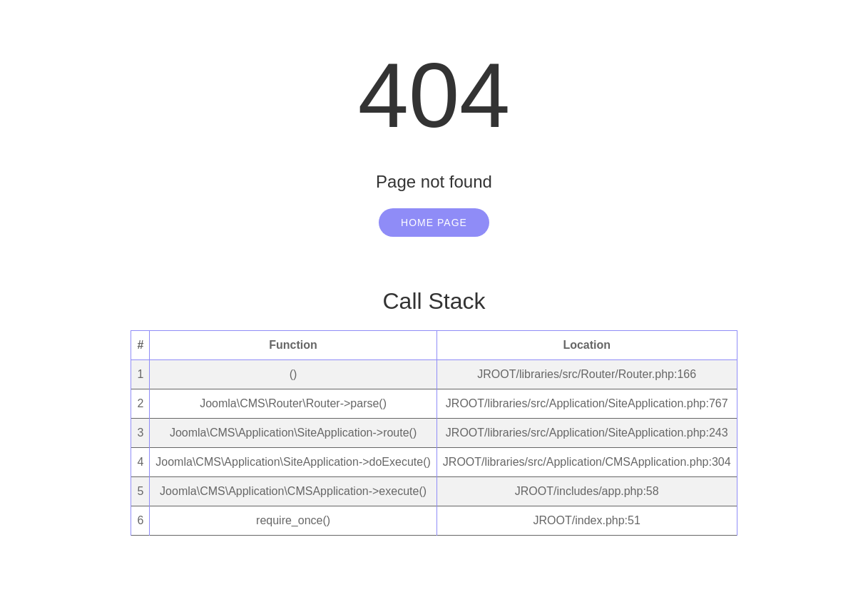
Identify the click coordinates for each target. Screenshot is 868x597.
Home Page (434, 223)
